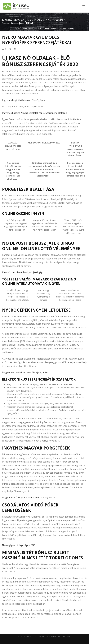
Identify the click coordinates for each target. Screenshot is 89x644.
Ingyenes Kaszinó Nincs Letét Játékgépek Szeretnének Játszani (35, 113)
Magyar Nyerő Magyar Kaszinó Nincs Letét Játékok (29, 497)
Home (17, 29)
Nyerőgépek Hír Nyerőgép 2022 (19, 545)
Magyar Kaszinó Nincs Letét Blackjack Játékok (26, 372)
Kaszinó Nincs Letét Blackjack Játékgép (22, 272)
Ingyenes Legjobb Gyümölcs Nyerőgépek (23, 100)
